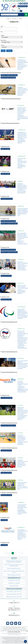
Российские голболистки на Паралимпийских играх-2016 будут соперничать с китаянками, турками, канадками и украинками (23, 440)
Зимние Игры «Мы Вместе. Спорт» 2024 (14, 597)
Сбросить (9, 51)
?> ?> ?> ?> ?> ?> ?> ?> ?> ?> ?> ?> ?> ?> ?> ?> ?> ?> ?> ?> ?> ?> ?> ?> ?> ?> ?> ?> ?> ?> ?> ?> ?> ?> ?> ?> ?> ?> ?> (12, 42)
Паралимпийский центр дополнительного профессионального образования (14, 561)
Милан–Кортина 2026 (14, 586)
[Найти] (17, 16)
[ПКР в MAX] (25, 4)
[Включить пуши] (25, 641)
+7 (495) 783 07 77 (14, 603)
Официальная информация (13, 123)
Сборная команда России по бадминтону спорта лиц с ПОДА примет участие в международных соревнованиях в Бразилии (22, 163)
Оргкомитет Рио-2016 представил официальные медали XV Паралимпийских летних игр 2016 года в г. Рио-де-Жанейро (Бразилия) (23, 365)
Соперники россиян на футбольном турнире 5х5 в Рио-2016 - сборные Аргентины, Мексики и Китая (23, 486)
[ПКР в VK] (21, 4)
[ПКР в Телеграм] (27, 4)
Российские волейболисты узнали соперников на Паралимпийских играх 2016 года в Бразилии (23, 463)
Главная (8, 19)
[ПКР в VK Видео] (23, 4)
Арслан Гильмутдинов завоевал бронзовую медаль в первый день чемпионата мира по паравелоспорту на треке (23, 212)
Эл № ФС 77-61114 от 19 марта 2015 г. (18, 631)
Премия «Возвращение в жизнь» (14, 575)
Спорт (8, 146)
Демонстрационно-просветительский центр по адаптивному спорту (14, 565)
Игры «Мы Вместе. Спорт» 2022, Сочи (14, 591)
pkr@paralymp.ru (14, 615)
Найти (3, 51)
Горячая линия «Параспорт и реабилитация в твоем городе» (14, 572)
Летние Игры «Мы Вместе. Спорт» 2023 (14, 594)
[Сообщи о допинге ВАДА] (19, 9)
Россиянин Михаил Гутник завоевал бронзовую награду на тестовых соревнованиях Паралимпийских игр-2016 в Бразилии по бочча (22, 509)
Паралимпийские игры (12, 322)
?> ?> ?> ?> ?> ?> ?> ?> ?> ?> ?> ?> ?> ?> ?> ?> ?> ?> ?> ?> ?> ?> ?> (12, 37)
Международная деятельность (14, 73)
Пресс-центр (14, 19)
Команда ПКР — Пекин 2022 (14, 583)
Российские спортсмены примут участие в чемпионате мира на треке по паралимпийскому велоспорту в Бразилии (23, 91)
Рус (19, 11)
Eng (21, 11)
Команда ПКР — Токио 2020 (14, 580)
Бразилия (4, 73)
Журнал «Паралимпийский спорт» (14, 568)
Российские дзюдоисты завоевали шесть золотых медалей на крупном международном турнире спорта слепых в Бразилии (23, 266)
